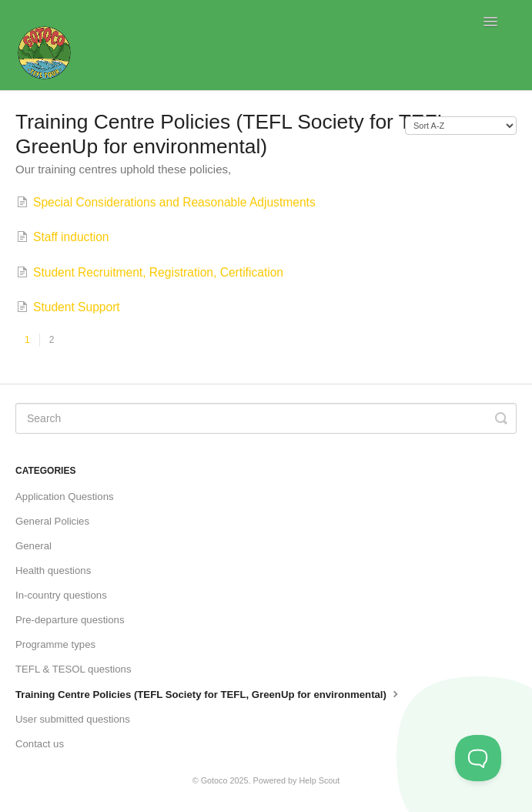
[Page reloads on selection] (461, 126)
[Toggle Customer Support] (478, 758)
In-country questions (61, 595)
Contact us (40, 744)
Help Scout (320, 780)
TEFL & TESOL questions (74, 669)
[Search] (266, 418)
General (33, 546)
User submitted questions (73, 719)
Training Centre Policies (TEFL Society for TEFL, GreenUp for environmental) (209, 693)
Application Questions (65, 497)
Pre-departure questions (70, 620)
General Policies (52, 521)
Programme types (55, 644)
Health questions (53, 570)
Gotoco (214, 780)
